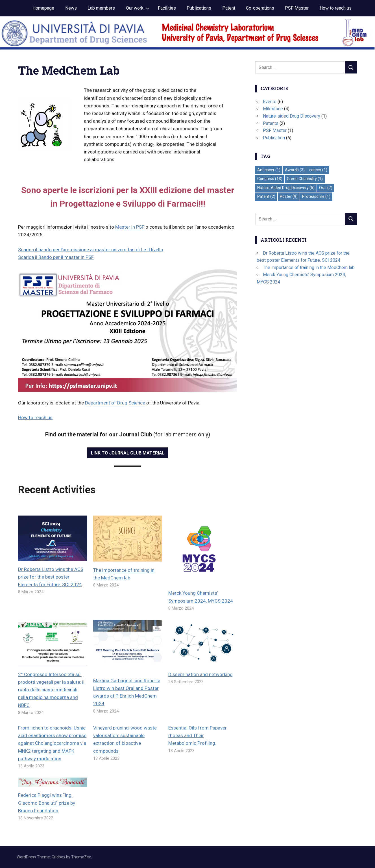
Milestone (273, 109)
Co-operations (260, 8)
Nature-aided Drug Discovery (292, 116)
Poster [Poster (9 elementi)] (289, 196)
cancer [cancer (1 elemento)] (318, 170)
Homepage (43, 8)
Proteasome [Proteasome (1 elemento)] (316, 196)
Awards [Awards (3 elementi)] (295, 170)
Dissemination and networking (200, 674)
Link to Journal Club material (128, 453)
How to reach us (336, 8)
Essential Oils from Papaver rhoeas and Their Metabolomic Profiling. (198, 735)
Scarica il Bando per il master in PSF (56, 257)
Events (270, 102)
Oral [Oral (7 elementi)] (326, 188)
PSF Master (297, 8)
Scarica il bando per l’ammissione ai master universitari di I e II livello (91, 250)
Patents (271, 123)
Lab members (101, 8)
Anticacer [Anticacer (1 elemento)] (269, 170)
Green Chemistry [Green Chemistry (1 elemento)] (305, 179)
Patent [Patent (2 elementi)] (266, 196)
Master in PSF (130, 227)
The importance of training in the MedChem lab (309, 268)
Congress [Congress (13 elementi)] (270, 179)
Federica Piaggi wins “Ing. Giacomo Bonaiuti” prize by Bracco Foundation (47, 803)
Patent (229, 8)
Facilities (167, 8)
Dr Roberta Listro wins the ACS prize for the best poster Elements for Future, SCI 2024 (51, 577)
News (71, 8)
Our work (138, 8)
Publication (274, 138)
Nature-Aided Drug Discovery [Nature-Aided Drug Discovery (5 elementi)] (286, 188)
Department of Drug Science (116, 403)
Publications (199, 8)
